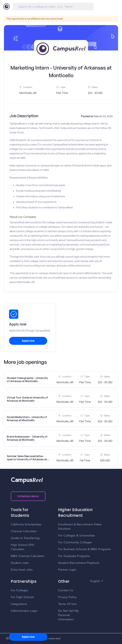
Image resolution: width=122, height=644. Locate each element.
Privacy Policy (67, 597)
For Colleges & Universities (77, 536)
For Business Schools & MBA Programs (85, 549)
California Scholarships (26, 525)
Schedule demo (28, 496)
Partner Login (67, 570)
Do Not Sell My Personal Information (68, 615)
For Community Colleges (75, 543)
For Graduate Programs (74, 556)
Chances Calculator (24, 531)
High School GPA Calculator (23, 547)
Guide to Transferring (25, 538)
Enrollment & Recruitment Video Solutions (80, 527)
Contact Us (66, 590)
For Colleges (19, 590)
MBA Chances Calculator (28, 556)
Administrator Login (24, 611)
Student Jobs (20, 563)
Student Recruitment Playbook (79, 563)
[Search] (53, 7)
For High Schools (22, 597)
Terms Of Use (67, 604)
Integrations (19, 604)
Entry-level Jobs (22, 570)
